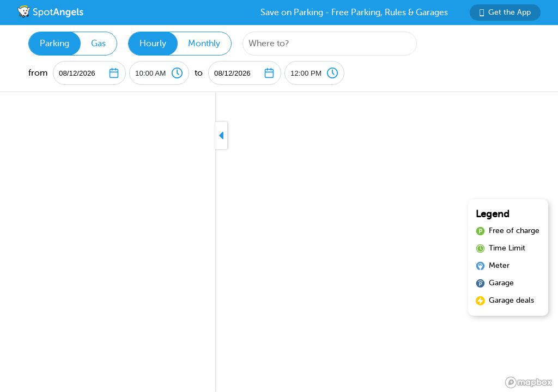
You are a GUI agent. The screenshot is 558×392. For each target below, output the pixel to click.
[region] (279, 242)
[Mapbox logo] (529, 382)
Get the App (505, 12)
